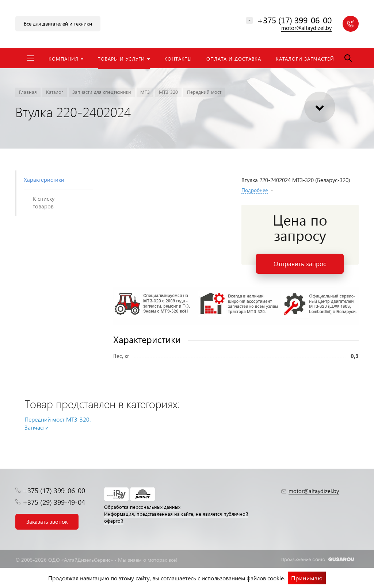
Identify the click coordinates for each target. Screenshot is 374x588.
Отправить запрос (300, 264)
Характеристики (44, 180)
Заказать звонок (47, 522)
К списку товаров (44, 202)
